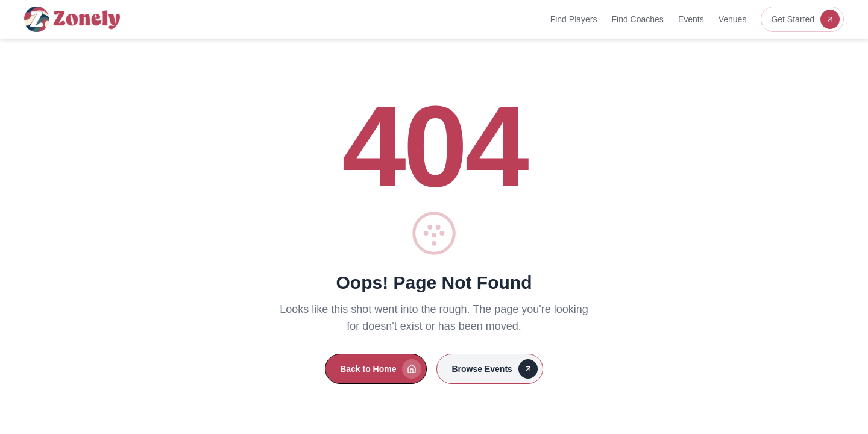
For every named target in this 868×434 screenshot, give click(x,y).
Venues (733, 19)
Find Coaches (637, 19)
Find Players (574, 19)
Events (691, 19)
